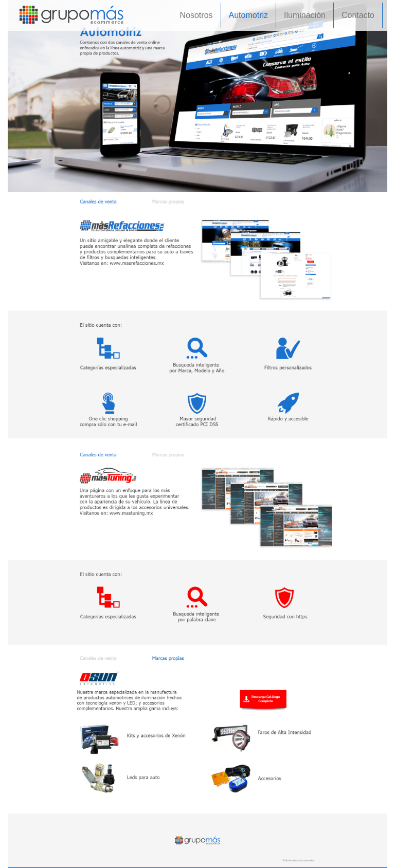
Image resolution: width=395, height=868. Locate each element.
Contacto (358, 15)
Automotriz (248, 15)
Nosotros (196, 15)
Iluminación (305, 15)
